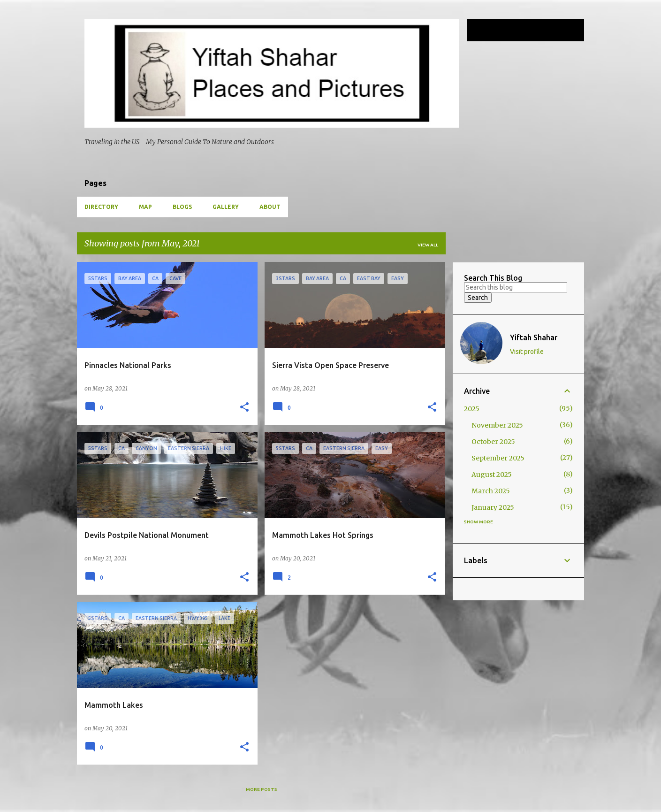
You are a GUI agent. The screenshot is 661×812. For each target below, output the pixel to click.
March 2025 (491, 491)
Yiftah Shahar (534, 337)
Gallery (226, 207)
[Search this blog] (535, 30)
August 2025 (492, 475)
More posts (262, 789)
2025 (472, 409)
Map (145, 207)
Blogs (182, 207)
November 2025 (497, 425)
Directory (101, 207)
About (270, 207)
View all (428, 245)
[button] (244, 407)
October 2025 (493, 442)
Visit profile (527, 352)
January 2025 (493, 507)
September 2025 (498, 458)
